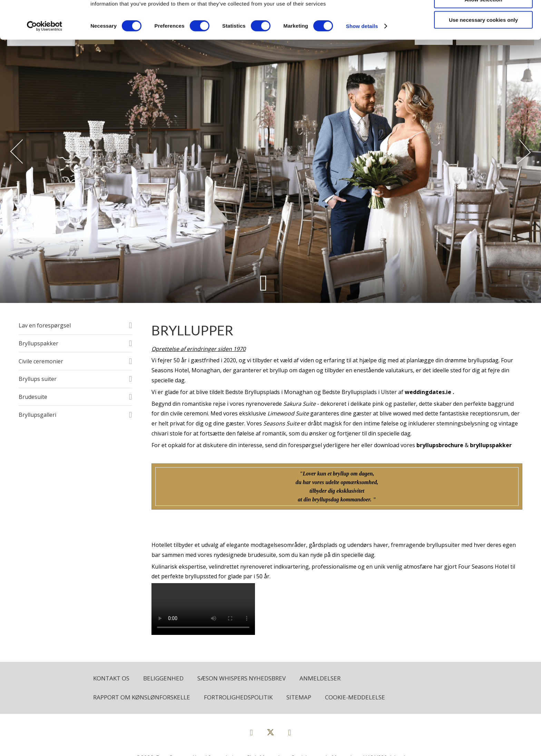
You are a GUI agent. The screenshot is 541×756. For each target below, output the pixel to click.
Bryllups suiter (38, 379)
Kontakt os (111, 678)
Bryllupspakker (38, 343)
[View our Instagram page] (290, 732)
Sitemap (299, 697)
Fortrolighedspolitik (238, 697)
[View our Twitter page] (270, 735)
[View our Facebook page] (251, 732)
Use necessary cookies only (483, 58)
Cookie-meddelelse (355, 697)
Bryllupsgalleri (37, 415)
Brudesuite (33, 397)
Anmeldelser (320, 678)
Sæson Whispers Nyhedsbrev (242, 678)
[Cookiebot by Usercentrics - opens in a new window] (45, 64)
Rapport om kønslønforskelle (142, 697)
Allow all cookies (484, 17)
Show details (362, 64)
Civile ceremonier (41, 361)
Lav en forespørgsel (45, 325)
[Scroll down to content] (263, 283)
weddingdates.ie (428, 392)
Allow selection (483, 37)
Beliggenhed (163, 678)
